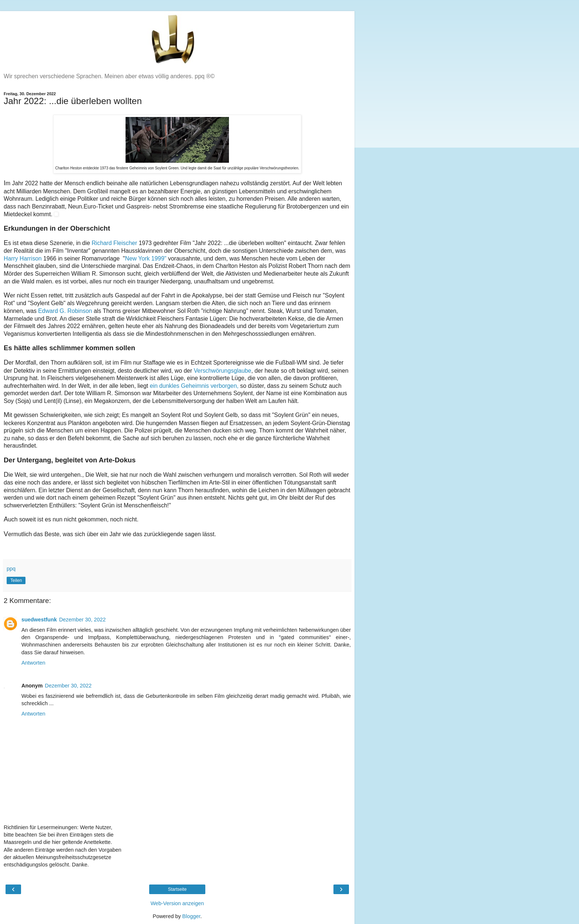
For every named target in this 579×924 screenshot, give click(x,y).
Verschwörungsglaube (223, 371)
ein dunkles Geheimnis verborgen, (194, 386)
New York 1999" (146, 258)
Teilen (16, 580)
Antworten (33, 663)
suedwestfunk (39, 620)
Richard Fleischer (114, 243)
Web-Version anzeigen (177, 903)
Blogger (191, 916)
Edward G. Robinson (65, 311)
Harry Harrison (23, 258)
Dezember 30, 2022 (82, 620)
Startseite (177, 889)
